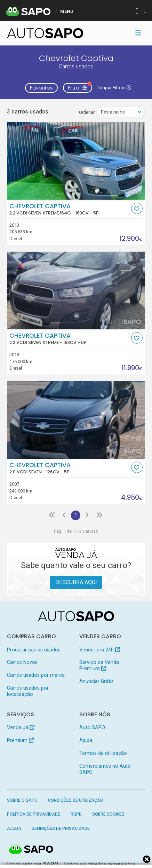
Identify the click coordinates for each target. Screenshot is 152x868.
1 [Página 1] (76, 515)
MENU (67, 11)
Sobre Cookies (108, 814)
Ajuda (86, 740)
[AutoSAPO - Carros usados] (45, 33)
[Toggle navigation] (138, 33)
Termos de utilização (103, 753)
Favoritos (41, 88)
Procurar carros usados (34, 650)
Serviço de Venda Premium (99, 665)
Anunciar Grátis (97, 681)
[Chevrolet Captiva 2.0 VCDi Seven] (76, 420)
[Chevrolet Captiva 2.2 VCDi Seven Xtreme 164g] (76, 161)
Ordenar (87, 112)
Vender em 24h (100, 650)
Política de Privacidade (34, 814)
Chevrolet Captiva (69, 209)
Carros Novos (22, 662)
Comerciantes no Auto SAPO (105, 769)
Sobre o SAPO (22, 800)
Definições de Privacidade (61, 828)
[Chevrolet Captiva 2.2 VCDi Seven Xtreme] (76, 290)
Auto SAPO (92, 727)
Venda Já (21, 727)
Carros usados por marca (36, 675)
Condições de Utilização (76, 800)
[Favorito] (137, 208)
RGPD (76, 814)
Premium (20, 740)
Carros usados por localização (28, 691)
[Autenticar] (137, 12)
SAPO (31, 850)
